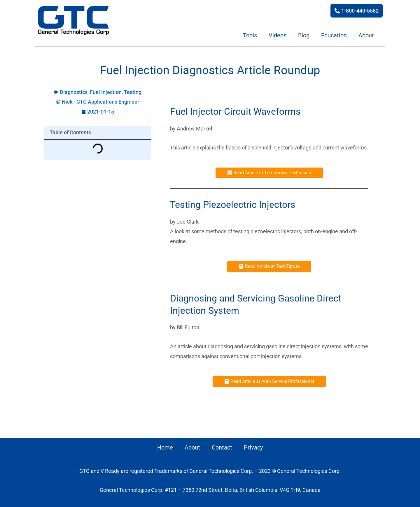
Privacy (253, 447)
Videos (278, 35)
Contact (222, 447)
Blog (304, 35)
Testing (133, 92)
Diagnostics (74, 92)
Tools (250, 35)
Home (165, 447)
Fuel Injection (106, 92)
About (366, 35)
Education (334, 35)
